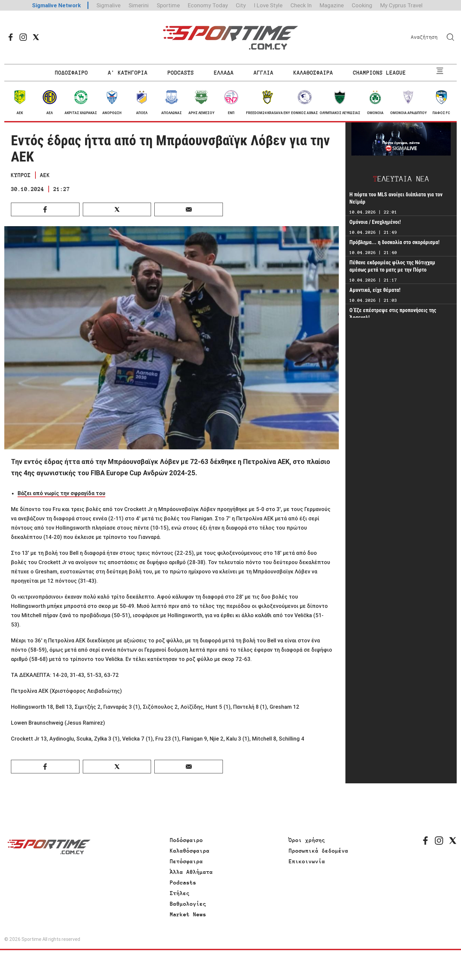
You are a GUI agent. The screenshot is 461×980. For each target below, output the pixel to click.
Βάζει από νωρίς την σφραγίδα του (61, 493)
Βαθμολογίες (188, 904)
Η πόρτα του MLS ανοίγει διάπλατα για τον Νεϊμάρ (396, 198)
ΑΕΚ (45, 175)
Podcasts (183, 882)
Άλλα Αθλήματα (191, 872)
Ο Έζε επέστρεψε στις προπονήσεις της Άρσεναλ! (393, 314)
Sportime (168, 5)
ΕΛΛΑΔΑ (224, 73)
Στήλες (180, 893)
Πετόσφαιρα (186, 861)
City (241, 5)
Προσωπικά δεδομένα (319, 851)
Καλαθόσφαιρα (190, 851)
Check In (301, 5)
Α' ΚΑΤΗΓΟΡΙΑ (128, 73)
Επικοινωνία (307, 861)
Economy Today (208, 5)
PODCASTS (181, 73)
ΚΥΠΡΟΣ (21, 175)
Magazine (332, 5)
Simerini (139, 5)
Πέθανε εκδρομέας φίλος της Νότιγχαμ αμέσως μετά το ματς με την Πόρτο (392, 266)
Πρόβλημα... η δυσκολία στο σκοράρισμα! (394, 242)
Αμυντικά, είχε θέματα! (376, 290)
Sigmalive (108, 5)
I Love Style (268, 5)
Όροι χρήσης (307, 840)
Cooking (362, 5)
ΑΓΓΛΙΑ (264, 73)
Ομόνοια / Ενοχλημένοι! (375, 222)
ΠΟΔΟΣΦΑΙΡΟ (72, 73)
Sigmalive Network (56, 5)
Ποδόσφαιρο (186, 840)
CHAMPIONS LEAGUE (380, 73)
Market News (188, 914)
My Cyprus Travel (401, 5)
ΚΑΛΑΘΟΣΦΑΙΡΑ (313, 73)
